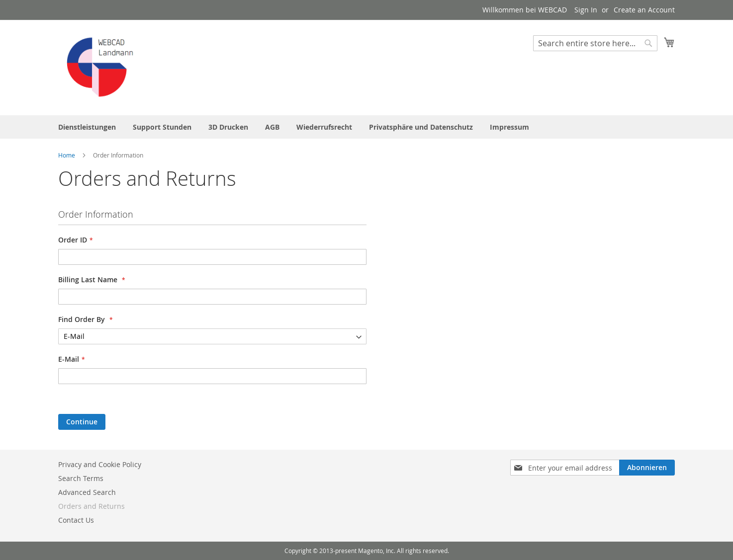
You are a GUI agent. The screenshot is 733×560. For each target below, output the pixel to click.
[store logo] (100, 67)
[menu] (366, 127)
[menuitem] (87, 127)
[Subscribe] (647, 468)
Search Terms (81, 478)
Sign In (586, 10)
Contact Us (76, 520)
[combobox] (595, 43)
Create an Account (644, 10)
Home (67, 155)
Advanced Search (87, 492)
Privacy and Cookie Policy (100, 464)
